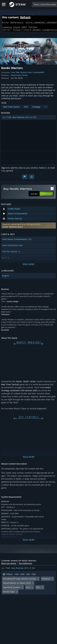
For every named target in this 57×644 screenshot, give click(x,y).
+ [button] (45, 109)
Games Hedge (13, 303)
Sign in (4, 170)
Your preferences (25, 565)
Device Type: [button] (9, 593)
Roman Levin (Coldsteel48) (32, 74)
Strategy (36, 109)
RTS (26, 109)
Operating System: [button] (12, 589)
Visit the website (11, 253)
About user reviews (9, 565)
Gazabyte (5, 332)
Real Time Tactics (11, 109)
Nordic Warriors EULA (13, 228)
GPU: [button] (38, 589)
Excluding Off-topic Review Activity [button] (19, 580)
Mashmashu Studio (19, 77)
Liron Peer (15, 74)
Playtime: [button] (46, 580)
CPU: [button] (28, 589)
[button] (29, 119)
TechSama (5, 316)
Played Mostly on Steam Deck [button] (17, 585)
